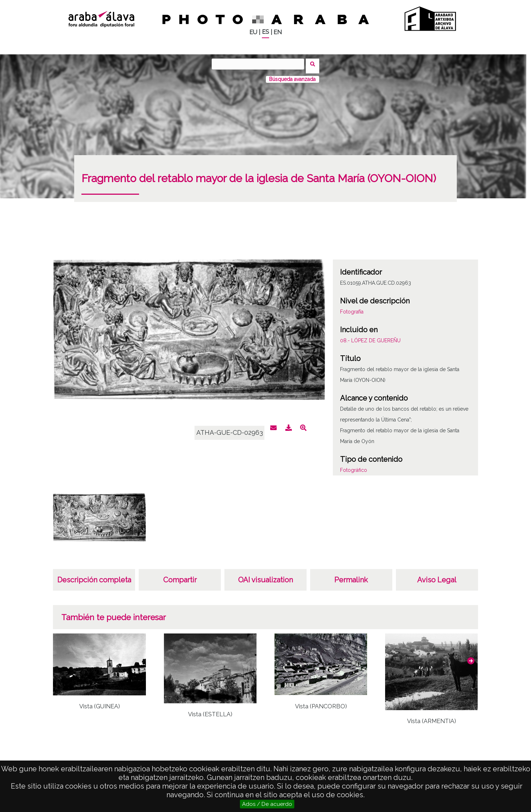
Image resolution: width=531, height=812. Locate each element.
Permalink (351, 576)
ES (265, 32)
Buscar (315, 64)
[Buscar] (260, 64)
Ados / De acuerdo (267, 804)
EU (253, 32)
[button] (471, 657)
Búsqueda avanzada (292, 75)
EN (278, 32)
